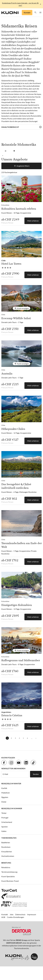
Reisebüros (6, 867)
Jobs (12, 914)
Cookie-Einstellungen (16, 917)
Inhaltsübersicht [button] (10, 127)
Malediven (6, 793)
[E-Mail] (15, 774)
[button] (35, 13)
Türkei (4, 813)
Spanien (5, 827)
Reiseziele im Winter (11, 783)
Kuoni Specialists (8, 876)
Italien (4, 831)
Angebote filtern (21, 166)
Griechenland (7, 822)
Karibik (4, 788)
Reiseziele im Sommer (12, 808)
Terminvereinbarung (9, 872)
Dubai (4, 802)
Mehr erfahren (33, 221)
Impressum (32, 914)
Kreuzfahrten (7, 852)
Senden (36, 774)
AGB (3, 917)
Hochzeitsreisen (8, 856)
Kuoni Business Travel (10, 881)
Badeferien (6, 842)
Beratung (6, 863)
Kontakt (27, 13)
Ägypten (5, 797)
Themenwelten (9, 838)
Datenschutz (20, 914)
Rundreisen (6, 847)
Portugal (5, 818)
